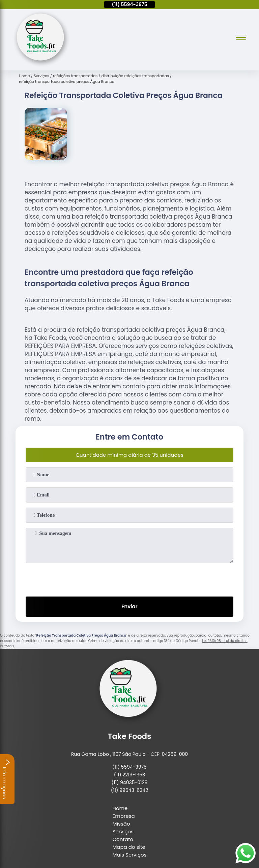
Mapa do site (129, 847)
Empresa (124, 816)
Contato (123, 839)
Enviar (129, 606)
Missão (121, 824)
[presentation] (129, 578)
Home (120, 808)
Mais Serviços (130, 855)
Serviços (123, 831)
